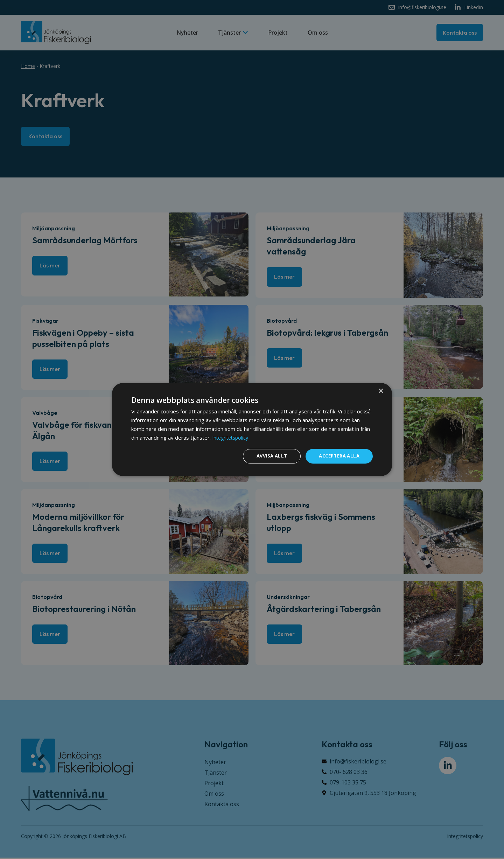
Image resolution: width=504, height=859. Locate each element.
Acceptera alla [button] (337, 456)
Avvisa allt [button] (266, 456)
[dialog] (252, 429)
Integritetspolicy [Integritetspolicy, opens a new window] (232, 437)
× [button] (381, 391)
